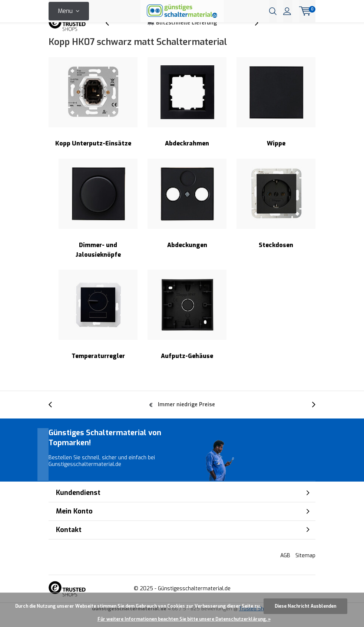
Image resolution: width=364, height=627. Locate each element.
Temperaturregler (98, 327)
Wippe (276, 114)
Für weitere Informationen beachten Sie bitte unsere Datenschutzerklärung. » (184, 619)
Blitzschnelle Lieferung (186, 35)
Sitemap (305, 567)
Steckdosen (276, 216)
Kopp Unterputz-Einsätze (93, 114)
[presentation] (111, 35)
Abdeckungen (187, 216)
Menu (65, 11)
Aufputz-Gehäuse (187, 327)
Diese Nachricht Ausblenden (305, 606)
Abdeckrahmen (187, 114)
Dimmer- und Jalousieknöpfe (98, 221)
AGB (285, 567)
